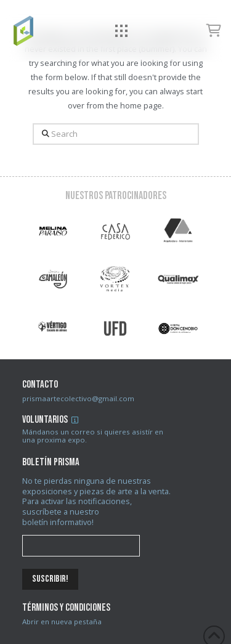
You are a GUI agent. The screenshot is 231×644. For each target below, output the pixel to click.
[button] (122, 31)
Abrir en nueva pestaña (62, 622)
